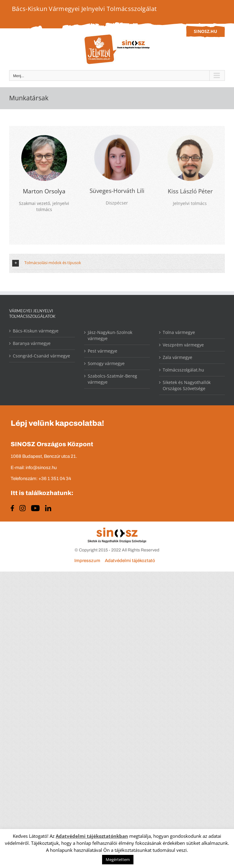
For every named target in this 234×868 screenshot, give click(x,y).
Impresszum (87, 561)
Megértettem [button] (118, 859)
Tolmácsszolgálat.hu (183, 370)
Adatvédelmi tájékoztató (130, 561)
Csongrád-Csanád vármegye (41, 356)
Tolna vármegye (179, 332)
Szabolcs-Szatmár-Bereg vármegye (112, 379)
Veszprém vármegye (183, 345)
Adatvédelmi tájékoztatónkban (92, 836)
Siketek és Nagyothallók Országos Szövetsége (187, 385)
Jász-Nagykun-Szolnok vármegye (110, 335)
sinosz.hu (206, 31)
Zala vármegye (177, 357)
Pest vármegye (103, 351)
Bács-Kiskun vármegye (36, 331)
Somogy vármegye (106, 363)
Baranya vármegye (32, 343)
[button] (117, 265)
